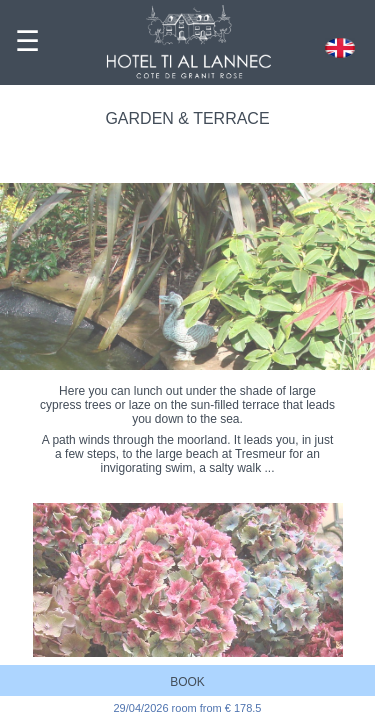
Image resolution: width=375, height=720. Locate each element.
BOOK (187, 682)
